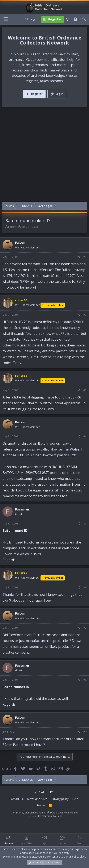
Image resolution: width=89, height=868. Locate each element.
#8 (85, 680)
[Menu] (6, 19)
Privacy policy (60, 799)
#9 (85, 732)
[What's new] (75, 19)
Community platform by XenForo (45, 813)
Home (41, 805)
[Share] (79, 257)
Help (75, 799)
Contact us (16, 799)
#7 (85, 628)
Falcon (12, 227)
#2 (85, 315)
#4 (85, 436)
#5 (85, 524)
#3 (85, 390)
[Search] (84, 19)
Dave (60, 816)
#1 (85, 257)
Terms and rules (37, 799)
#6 (85, 587)
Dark (40, 792)
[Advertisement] (44, 155)
